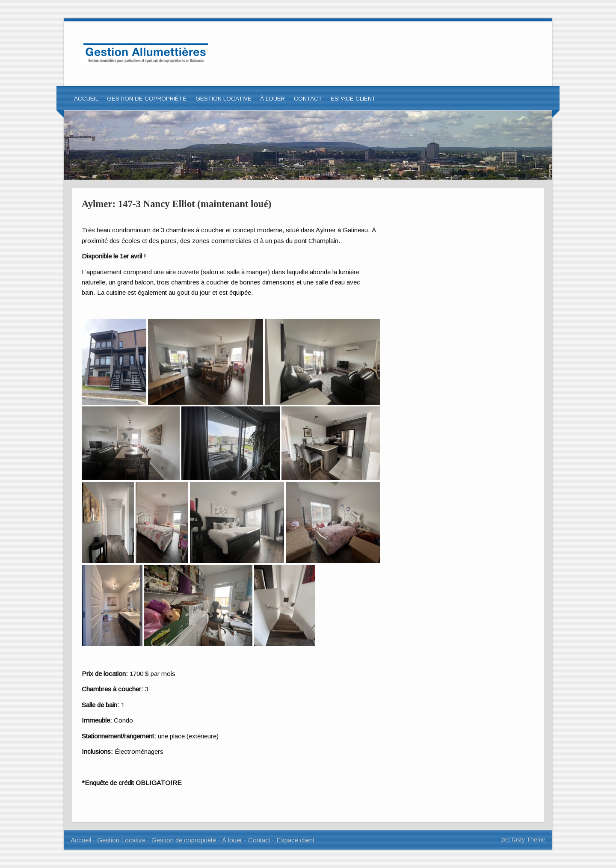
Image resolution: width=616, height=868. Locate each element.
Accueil (86, 99)
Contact (308, 99)
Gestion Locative (121, 840)
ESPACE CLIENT (353, 99)
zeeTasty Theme (523, 840)
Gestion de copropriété (147, 99)
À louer (272, 99)
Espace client (295, 840)
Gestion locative (224, 99)
